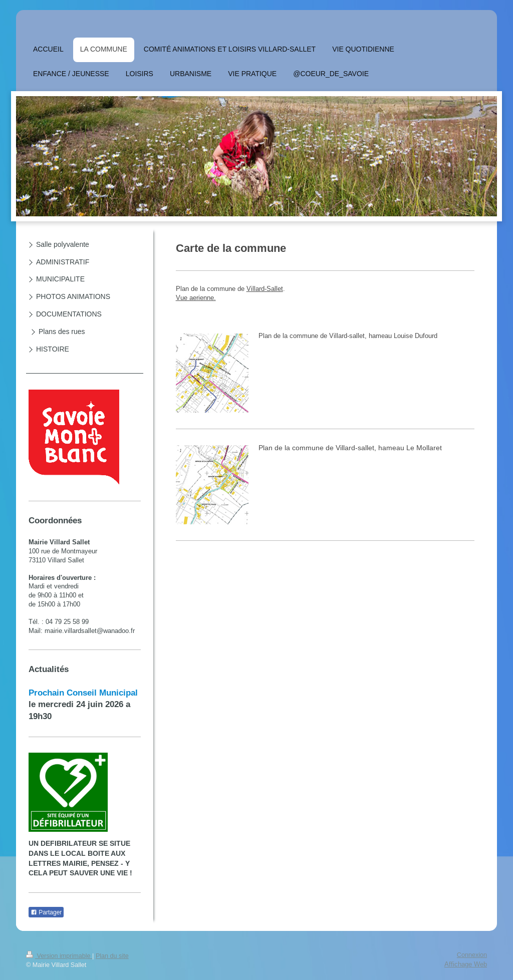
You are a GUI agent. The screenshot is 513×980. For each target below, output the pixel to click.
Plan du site (112, 956)
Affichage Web (466, 964)
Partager (46, 912)
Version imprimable (59, 956)
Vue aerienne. (196, 297)
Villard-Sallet (265, 288)
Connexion (472, 955)
